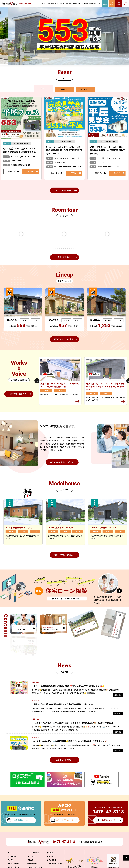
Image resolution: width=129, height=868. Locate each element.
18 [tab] (81, 249)
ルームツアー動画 (83, 3)
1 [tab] (48, 249)
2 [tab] (50, 249)
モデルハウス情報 (33, 853)
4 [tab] (54, 249)
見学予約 (30, 171)
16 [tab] (77, 249)
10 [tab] (65, 249)
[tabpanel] (31, 234)
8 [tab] (62, 249)
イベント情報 (46, 3)
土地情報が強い (32, 863)
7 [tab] (60, 249)
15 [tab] (75, 249)
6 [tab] (58, 249)
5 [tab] (56, 249)
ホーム (10, 853)
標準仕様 (30, 860)
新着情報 (50, 856)
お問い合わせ (52, 860)
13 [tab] (71, 249)
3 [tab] (52, 249)
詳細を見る (12, 171)
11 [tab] (67, 249)
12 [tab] (69, 249)
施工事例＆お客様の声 (70, 3)
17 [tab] (79, 249)
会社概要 (50, 853)
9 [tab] (64, 249)
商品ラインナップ (57, 3)
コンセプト (31, 856)
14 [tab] (73, 249)
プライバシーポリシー (54, 863)
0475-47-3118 (64, 842)
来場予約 (10, 860)
